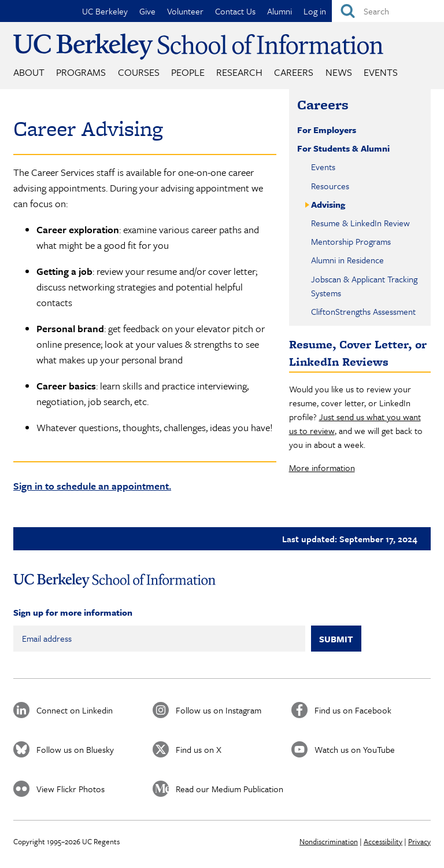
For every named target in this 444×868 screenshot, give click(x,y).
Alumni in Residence (347, 260)
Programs (81, 72)
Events (381, 72)
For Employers (327, 130)
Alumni (280, 11)
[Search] (388, 11)
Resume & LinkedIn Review (360, 223)
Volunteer (185, 11)
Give (147, 11)
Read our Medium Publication (230, 789)
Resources (330, 186)
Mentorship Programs (351, 241)
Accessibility (383, 841)
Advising (328, 204)
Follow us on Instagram (219, 710)
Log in (315, 11)
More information (322, 468)
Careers (294, 72)
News (339, 72)
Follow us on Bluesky (75, 749)
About (29, 72)
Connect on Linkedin (75, 710)
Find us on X (199, 749)
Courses (139, 72)
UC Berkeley (105, 11)
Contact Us (235, 11)
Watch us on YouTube (355, 749)
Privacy (419, 841)
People (188, 72)
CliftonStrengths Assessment (363, 311)
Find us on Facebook (353, 710)
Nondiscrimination (329, 841)
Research (239, 72)
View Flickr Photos (71, 789)
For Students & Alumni (343, 148)
